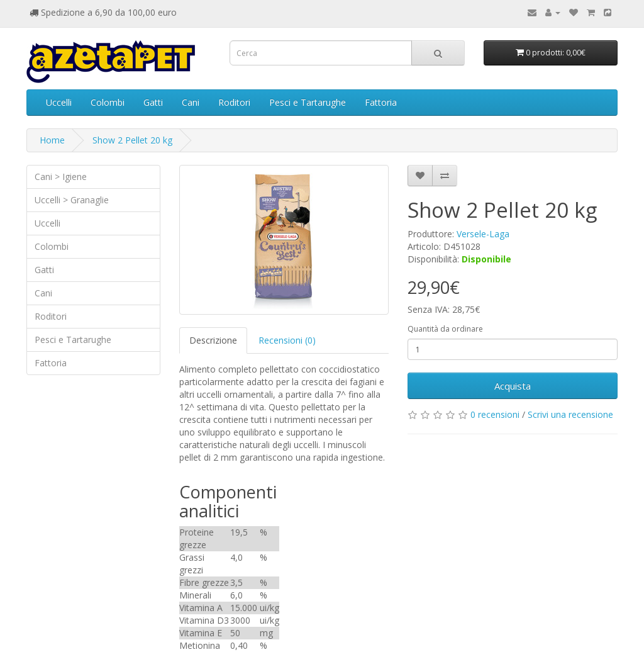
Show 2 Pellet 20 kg (132, 140)
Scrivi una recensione (570, 414)
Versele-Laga (483, 234)
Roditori (234, 102)
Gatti (153, 102)
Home (52, 140)
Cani (191, 102)
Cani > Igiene (61, 177)
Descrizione (213, 340)
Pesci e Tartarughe (308, 102)
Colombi (108, 102)
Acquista (513, 386)
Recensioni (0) (287, 340)
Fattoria (381, 102)
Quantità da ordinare (445, 329)
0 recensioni (495, 414)
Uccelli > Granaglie (72, 200)
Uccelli (59, 102)
